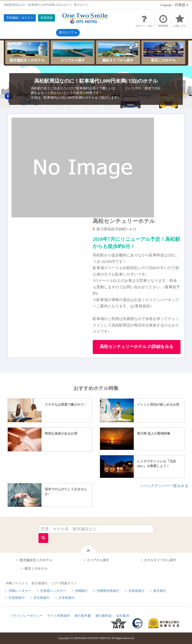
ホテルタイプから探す (160, 560)
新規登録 (46, 18)
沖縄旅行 (81, 591)
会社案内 (123, 616)
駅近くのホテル (163, 52)
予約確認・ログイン (20, 18)
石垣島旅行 (17, 598)
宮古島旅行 (42, 598)
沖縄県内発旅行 (108, 591)
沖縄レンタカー (20, 591)
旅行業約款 (104, 616)
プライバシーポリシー (26, 616)
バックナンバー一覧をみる (166, 486)
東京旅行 (160, 591)
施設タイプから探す (118, 52)
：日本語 (174, 5)
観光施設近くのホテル (27, 52)
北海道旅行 (136, 591)
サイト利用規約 (59, 616)
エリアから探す (73, 52)
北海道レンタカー (53, 591)
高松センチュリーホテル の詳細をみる (136, 347)
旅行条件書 (83, 616)
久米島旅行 (67, 598)
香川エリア (68, 32)
